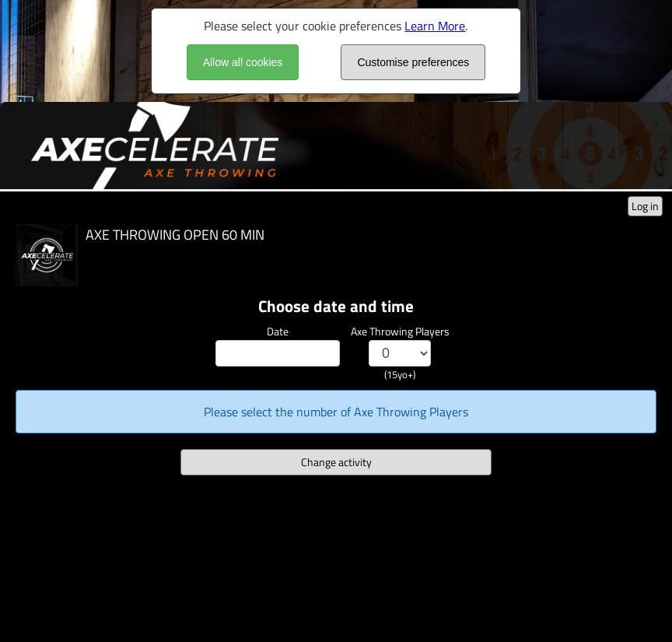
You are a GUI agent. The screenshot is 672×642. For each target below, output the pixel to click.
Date (278, 331)
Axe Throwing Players (400, 331)
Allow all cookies (243, 62)
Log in (645, 206)
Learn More (435, 26)
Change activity (336, 462)
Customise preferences (413, 62)
